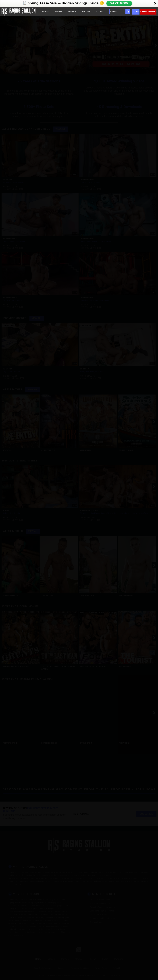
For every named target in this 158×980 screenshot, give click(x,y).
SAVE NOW (119, 3)
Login (136, 12)
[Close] (155, 4)
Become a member (148, 12)
